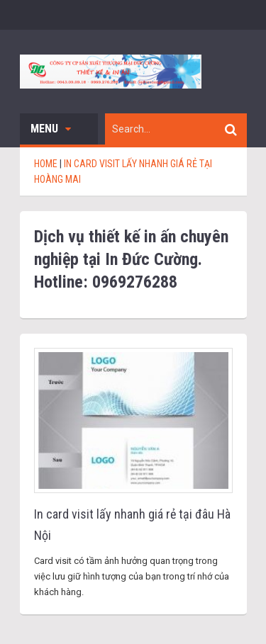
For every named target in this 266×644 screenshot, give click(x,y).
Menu (51, 129)
